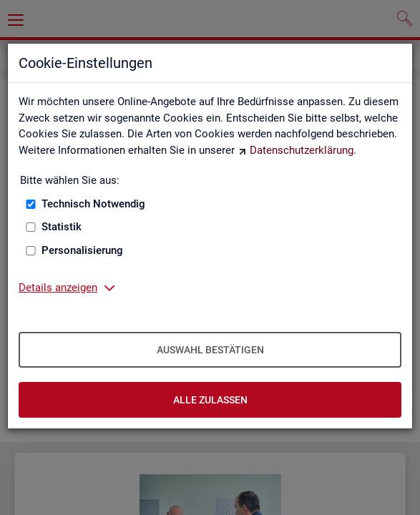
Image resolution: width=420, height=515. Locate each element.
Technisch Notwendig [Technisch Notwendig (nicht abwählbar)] (93, 204)
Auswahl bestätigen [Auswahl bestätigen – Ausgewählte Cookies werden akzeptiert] (210, 350)
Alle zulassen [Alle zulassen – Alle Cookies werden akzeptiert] (210, 400)
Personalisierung (82, 250)
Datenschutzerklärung (302, 150)
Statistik (62, 227)
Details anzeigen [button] (58, 288)
